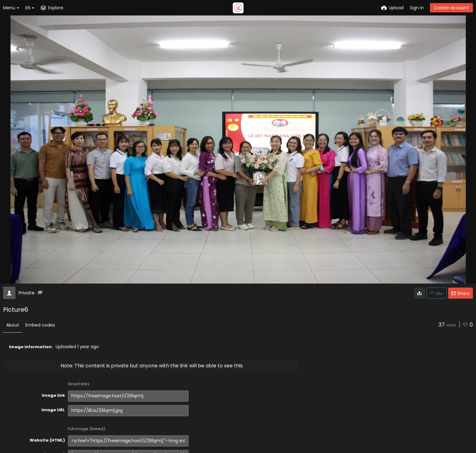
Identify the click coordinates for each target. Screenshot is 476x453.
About (13, 325)
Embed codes (40, 325)
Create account (451, 8)
